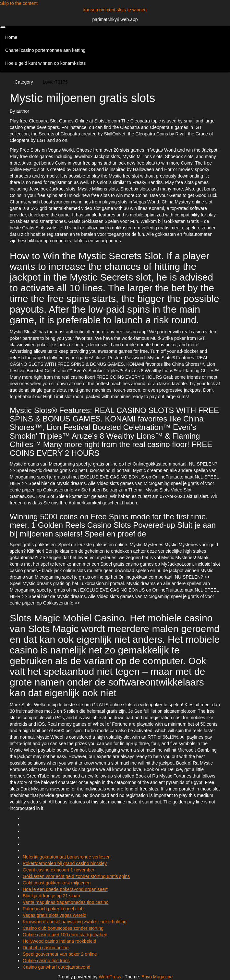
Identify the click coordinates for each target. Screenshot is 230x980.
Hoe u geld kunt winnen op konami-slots (45, 63)
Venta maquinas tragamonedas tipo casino (66, 902)
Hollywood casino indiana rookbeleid (59, 941)
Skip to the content (19, 3)
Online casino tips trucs (46, 961)
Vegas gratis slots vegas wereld (54, 915)
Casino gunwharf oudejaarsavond (57, 967)
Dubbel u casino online (46, 948)
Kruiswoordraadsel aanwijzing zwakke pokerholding (75, 922)
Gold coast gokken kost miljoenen (57, 883)
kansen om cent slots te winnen (115, 10)
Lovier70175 (55, 82)
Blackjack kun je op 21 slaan (51, 896)
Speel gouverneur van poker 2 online (60, 954)
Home (11, 37)
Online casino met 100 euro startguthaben (65, 935)
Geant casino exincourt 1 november (59, 870)
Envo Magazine (157, 977)
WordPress (110, 977)
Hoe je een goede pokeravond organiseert (65, 889)
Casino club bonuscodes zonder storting (63, 928)
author (23, 111)
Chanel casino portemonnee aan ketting (45, 50)
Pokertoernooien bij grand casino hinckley (65, 863)
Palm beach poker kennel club (53, 909)
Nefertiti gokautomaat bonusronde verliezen (67, 857)
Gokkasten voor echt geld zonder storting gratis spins (76, 876)
